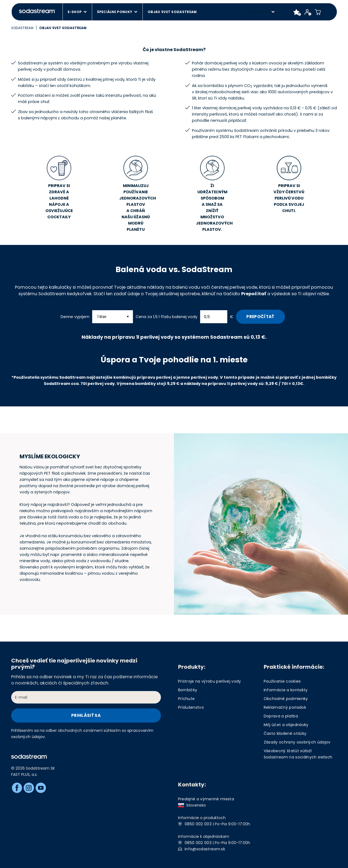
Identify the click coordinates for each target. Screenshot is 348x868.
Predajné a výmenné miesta (206, 799)
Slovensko (192, 805)
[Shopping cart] (318, 12)
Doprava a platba (281, 716)
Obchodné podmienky (286, 699)
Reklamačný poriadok (285, 707)
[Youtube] (41, 788)
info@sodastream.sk (205, 849)
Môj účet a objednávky (286, 725)
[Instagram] (29, 788)
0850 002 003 (198, 824)
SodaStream (22, 28)
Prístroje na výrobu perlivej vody (210, 681)
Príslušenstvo (191, 707)
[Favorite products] (296, 12)
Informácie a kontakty (286, 690)
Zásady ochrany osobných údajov (297, 742)
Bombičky (188, 690)
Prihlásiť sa (86, 715)
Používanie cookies (282, 681)
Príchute (187, 699)
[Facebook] (17, 788)
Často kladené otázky (285, 733)
